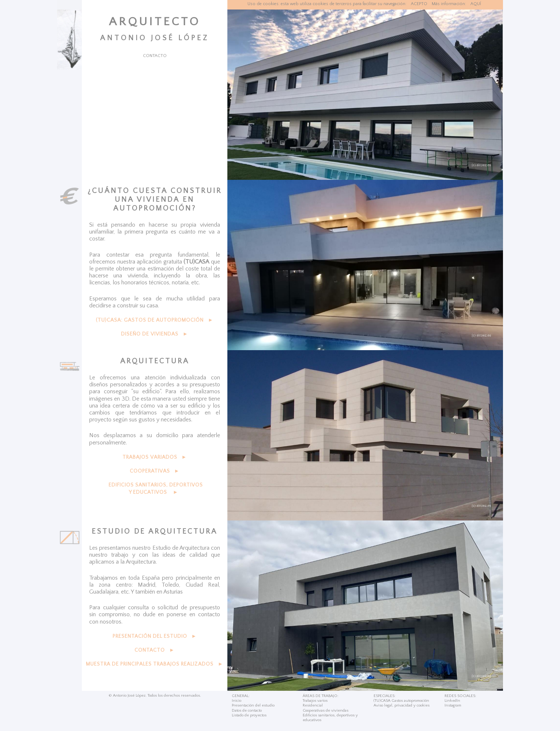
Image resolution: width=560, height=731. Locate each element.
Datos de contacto (247, 711)
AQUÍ (476, 4)
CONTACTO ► (155, 650)
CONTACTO (155, 56)
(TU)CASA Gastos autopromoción (401, 701)
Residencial (313, 705)
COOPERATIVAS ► (155, 471)
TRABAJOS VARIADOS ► (155, 457)
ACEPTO (419, 4)
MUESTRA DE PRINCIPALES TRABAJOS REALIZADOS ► (155, 664)
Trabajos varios (315, 701)
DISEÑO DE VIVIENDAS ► (155, 334)
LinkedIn (452, 701)
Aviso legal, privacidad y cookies (402, 705)
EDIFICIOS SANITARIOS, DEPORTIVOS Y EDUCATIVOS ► (156, 489)
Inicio (237, 701)
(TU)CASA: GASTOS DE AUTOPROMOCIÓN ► (155, 320)
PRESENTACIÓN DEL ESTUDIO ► (155, 636)
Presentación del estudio (253, 705)
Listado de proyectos (249, 715)
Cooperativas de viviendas (326, 711)
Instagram (453, 705)
